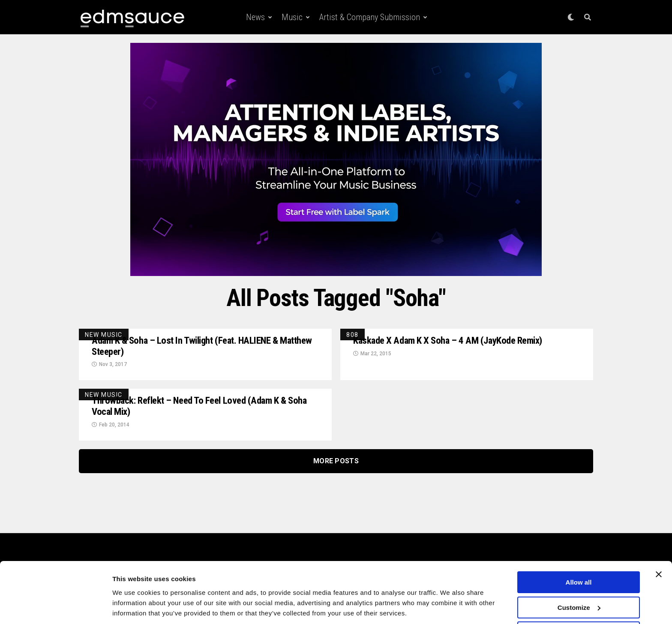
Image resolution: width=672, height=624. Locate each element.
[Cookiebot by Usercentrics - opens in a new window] (55, 607)
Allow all (579, 553)
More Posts (336, 463)
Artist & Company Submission (370, 17)
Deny (579, 603)
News (255, 17)
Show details (132, 607)
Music (292, 17)
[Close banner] (659, 545)
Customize (579, 578)
